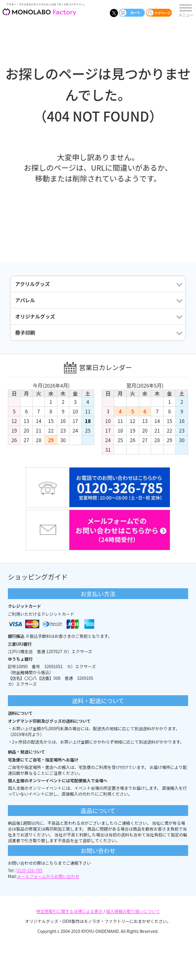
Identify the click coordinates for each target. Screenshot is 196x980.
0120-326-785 (29, 870)
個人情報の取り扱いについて (133, 911)
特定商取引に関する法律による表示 (69, 911)
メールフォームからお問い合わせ (48, 876)
